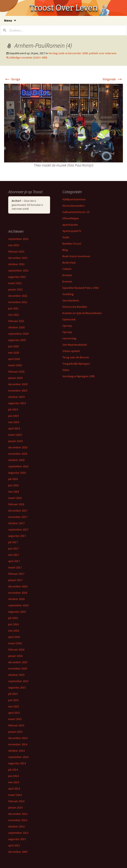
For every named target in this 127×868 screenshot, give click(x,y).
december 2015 (18, 662)
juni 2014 (13, 776)
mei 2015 (14, 706)
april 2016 (14, 637)
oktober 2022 (16, 264)
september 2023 (18, 239)
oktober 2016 (16, 599)
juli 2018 (13, 479)
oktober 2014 (16, 751)
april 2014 (14, 789)
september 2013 (18, 833)
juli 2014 (13, 770)
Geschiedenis (71, 300)
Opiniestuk (69, 319)
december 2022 (18, 258)
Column (67, 269)
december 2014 (18, 738)
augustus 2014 (17, 763)
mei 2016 (14, 631)
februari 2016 (16, 650)
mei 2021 (14, 315)
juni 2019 (13, 416)
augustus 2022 (17, 277)
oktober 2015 (16, 675)
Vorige (12, 79)
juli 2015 (13, 694)
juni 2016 (13, 624)
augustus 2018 (17, 473)
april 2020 (14, 359)
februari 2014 (16, 801)
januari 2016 (15, 656)
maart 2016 (15, 643)
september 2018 (18, 466)
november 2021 (18, 302)
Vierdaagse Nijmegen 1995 (79, 376)
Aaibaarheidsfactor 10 (76, 212)
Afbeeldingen (71, 218)
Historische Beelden (75, 307)
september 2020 (18, 334)
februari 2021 (16, 321)
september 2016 (18, 605)
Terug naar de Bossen (76, 357)
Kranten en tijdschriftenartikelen (82, 313)
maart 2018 (15, 498)
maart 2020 (15, 365)
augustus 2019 (17, 403)
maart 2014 (15, 795)
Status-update (71, 351)
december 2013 (18, 814)
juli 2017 (13, 542)
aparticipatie (70, 225)
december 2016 (18, 586)
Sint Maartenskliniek (75, 345)
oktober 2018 (16, 460)
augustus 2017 (17, 536)
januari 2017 (15, 580)
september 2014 (18, 757)
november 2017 (18, 517)
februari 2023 (16, 251)
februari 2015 (16, 725)
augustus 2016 (17, 612)
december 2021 (18, 296)
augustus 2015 (17, 687)
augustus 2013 (17, 839)
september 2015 (18, 681)
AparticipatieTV (72, 231)
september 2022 (18, 270)
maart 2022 (15, 283)
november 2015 (18, 668)
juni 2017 (13, 548)
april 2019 (14, 428)
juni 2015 (13, 700)
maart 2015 (15, 719)
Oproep (67, 326)
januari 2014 (15, 807)
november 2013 (18, 820)
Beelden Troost (72, 244)
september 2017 (18, 529)
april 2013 (14, 845)
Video (66, 370)
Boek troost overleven (76, 256)
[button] (63, 123)
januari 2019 (15, 441)
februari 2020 (16, 372)
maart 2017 (15, 567)
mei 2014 (14, 782)
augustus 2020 (17, 340)
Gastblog (68, 294)
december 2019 (18, 384)
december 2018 (18, 447)
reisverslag (69, 338)
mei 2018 (14, 492)
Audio (66, 237)
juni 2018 (13, 485)
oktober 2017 (16, 523)
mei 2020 (14, 353)
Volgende (113, 79)
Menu (8, 20)
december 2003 (18, 852)
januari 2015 (15, 732)
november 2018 (18, 454)
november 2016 (18, 593)
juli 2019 (13, 409)
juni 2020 (13, 346)
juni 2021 (13, 308)
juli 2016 (13, 618)
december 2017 (18, 511)
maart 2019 (15, 435)
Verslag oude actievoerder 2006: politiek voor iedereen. (83, 53)
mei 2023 (14, 245)
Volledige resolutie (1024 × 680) (28, 57)
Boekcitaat (69, 262)
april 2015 (14, 713)
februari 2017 (16, 574)
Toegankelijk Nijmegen (76, 364)
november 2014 (18, 744)
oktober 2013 (16, 826)
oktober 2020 (16, 327)
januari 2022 (15, 289)
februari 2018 (16, 504)
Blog (65, 250)
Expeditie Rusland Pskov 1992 (80, 288)
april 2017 (14, 561)
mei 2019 (14, 422)
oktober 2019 (16, 397)
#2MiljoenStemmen (74, 199)
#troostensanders (74, 206)
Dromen (67, 275)
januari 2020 (15, 378)
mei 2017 (14, 555)
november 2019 (18, 390)
